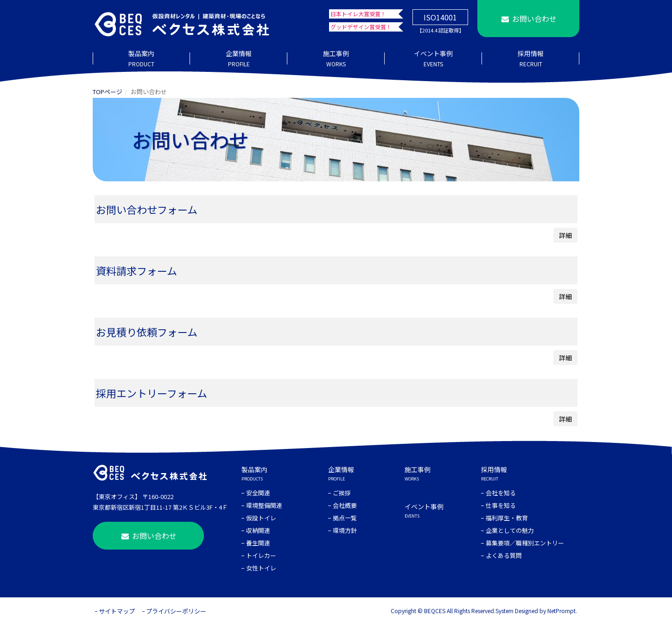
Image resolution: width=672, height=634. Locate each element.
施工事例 (336, 59)
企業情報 (239, 59)
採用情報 (531, 59)
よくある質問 (504, 555)
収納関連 (258, 530)
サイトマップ (117, 611)
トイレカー (261, 555)
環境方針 (345, 530)
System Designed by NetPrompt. (536, 611)
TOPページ (108, 92)
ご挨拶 (342, 493)
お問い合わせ (528, 19)
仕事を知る (501, 505)
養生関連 (258, 543)
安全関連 (258, 493)
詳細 (565, 235)
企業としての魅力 (510, 530)
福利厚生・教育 (507, 518)
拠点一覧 (345, 518)
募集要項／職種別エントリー (525, 543)
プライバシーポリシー (176, 611)
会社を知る (501, 493)
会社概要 (345, 505)
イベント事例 (433, 59)
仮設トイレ (261, 518)
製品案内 (141, 59)
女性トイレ (261, 568)
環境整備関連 (264, 505)
